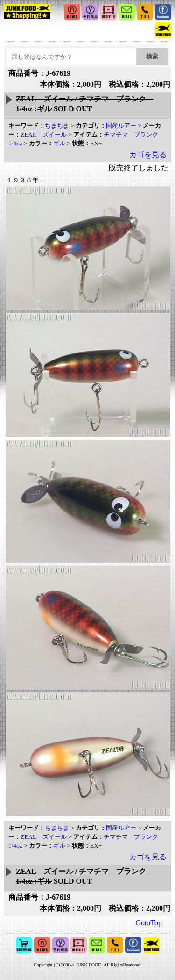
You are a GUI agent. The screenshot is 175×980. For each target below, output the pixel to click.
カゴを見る (148, 155)
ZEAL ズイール (44, 134)
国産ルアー (121, 126)
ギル (59, 143)
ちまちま (57, 126)
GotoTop (149, 923)
